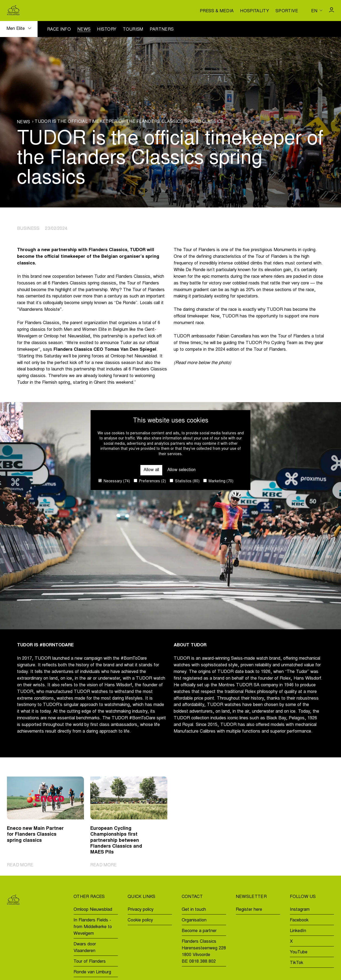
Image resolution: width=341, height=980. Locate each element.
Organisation (194, 920)
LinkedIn (298, 931)
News (84, 30)
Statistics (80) (185, 481)
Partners (162, 30)
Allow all (151, 470)
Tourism (133, 30)
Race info (59, 30)
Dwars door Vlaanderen (85, 948)
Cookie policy (140, 920)
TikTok (297, 963)
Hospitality (255, 11)
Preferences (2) (150, 481)
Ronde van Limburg (92, 972)
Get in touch (194, 910)
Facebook (299, 920)
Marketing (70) (218, 481)
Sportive (287, 11)
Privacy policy (141, 910)
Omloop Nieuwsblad (93, 910)
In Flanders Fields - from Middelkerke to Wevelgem (93, 927)
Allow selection (181, 470)
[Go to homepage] (13, 10)
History (107, 30)
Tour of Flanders (90, 962)
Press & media (217, 11)
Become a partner (199, 931)
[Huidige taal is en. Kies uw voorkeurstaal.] (317, 10)
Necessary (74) (114, 481)
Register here (249, 910)
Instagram (300, 910)
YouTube (299, 952)
